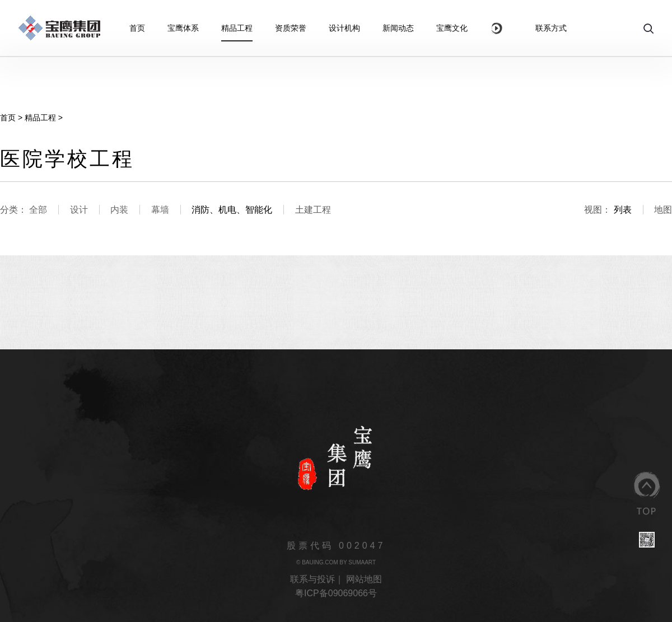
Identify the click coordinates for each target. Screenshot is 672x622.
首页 (8, 118)
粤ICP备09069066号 (336, 593)
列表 (623, 210)
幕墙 (160, 210)
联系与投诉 (312, 579)
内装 (119, 210)
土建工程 (313, 210)
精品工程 (40, 118)
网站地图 (364, 579)
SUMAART (362, 562)
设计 (79, 210)
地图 (663, 210)
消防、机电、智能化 (232, 210)
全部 (38, 210)
